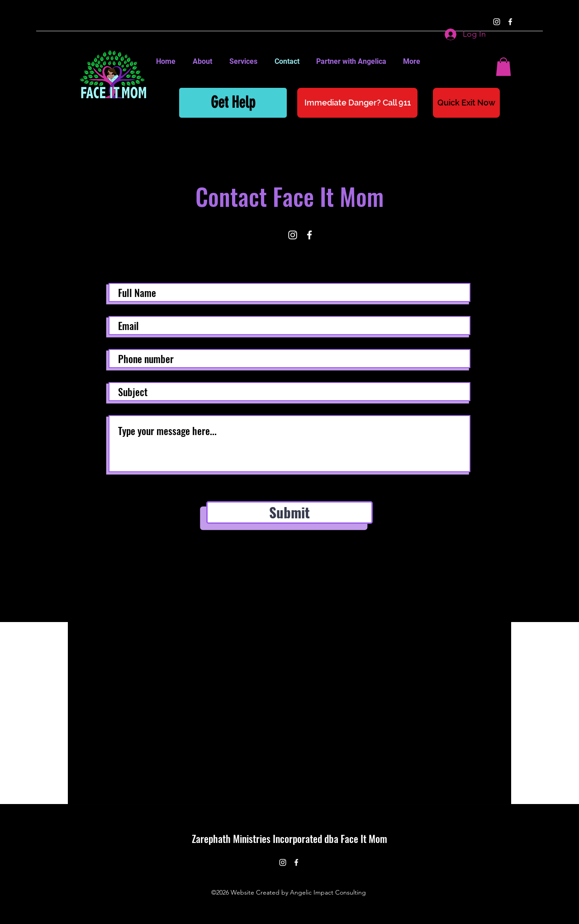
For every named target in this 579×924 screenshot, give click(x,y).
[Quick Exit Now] (466, 103)
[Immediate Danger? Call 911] (357, 103)
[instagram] (497, 22)
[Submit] (289, 512)
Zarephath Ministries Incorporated (258, 838)
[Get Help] (233, 103)
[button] (503, 67)
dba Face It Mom (356, 838)
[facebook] (510, 22)
